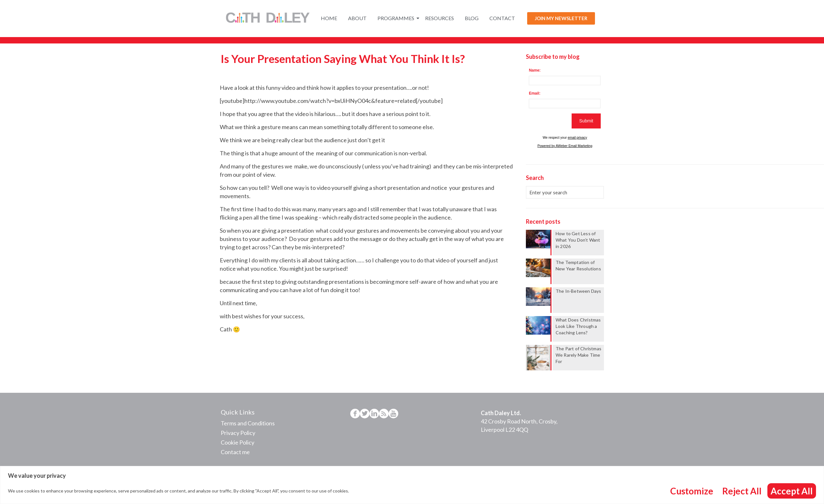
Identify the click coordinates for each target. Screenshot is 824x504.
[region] (412, 485)
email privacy (578, 138)
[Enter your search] (565, 192)
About (357, 18)
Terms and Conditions (248, 423)
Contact (502, 18)
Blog (472, 18)
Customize (692, 491)
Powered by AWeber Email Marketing (565, 146)
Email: (535, 93)
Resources (440, 18)
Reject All (742, 491)
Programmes (397, 18)
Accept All (792, 491)
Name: (535, 70)
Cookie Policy (238, 442)
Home (329, 18)
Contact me (235, 452)
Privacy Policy (238, 433)
